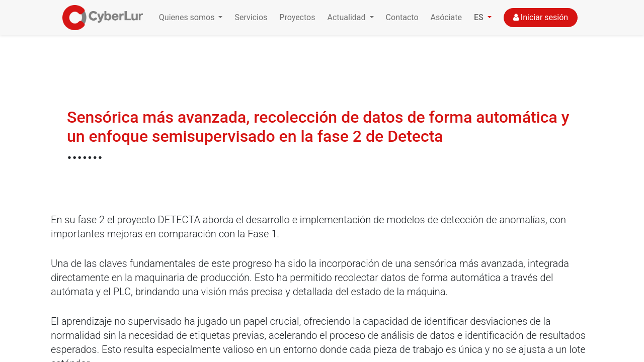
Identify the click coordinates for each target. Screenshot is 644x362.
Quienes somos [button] (188, 17)
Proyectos (297, 17)
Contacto (402, 17)
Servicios (251, 17)
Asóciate (447, 17)
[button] (483, 18)
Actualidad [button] (347, 17)
